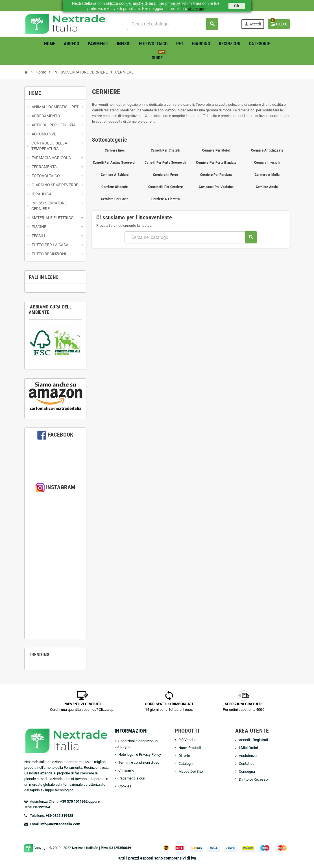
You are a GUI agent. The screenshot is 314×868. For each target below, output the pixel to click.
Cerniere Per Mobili (216, 150)
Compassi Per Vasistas (216, 187)
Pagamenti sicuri (132, 778)
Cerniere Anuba (267, 187)
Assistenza (248, 756)
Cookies (125, 786)
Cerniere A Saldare (115, 175)
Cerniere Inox (115, 150)
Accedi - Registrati (253, 740)
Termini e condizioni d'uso (139, 762)
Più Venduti (187, 740)
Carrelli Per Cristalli (165, 150)
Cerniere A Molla (267, 175)
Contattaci (247, 764)
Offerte (184, 756)
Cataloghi (186, 764)
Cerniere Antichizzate (267, 150)
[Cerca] (172, 24)
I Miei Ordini (248, 748)
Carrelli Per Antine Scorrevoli (115, 162)
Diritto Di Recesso (253, 779)
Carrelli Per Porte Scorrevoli (165, 162)
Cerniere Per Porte (115, 199)
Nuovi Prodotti (190, 748)
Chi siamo (126, 770)
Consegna (247, 771)
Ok (237, 6)
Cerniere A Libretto (165, 199)
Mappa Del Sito (191, 771)
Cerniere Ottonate (115, 187)
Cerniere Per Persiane (216, 175)
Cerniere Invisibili (267, 162)
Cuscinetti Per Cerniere (165, 187)
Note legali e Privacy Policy (140, 754)
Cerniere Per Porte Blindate (216, 162)
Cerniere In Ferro (165, 175)
